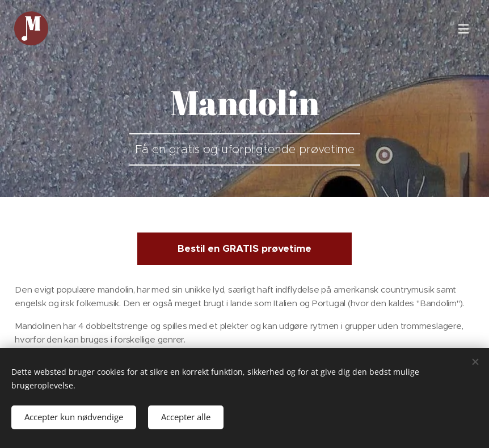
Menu (463, 29)
